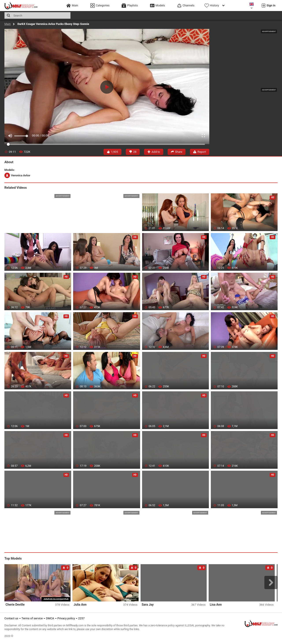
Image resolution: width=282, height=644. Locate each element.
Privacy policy (66, 618)
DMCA (50, 618)
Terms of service (32, 618)
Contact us (11, 618)
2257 (81, 618)
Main (8, 24)
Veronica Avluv (17, 175)
